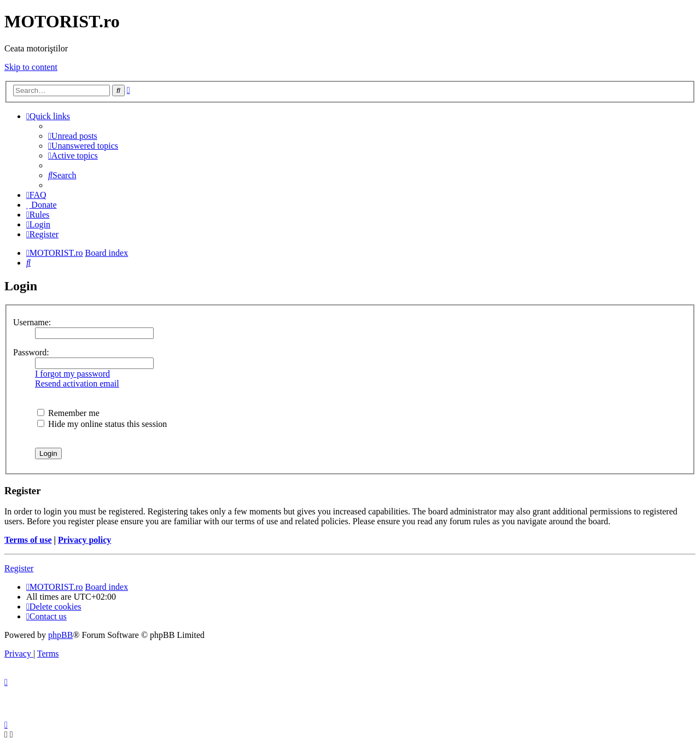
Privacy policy (84, 540)
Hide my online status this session (102, 424)
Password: (31, 352)
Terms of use (28, 540)
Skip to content (31, 67)
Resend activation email (77, 383)
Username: (32, 322)
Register (19, 568)
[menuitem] (73, 136)
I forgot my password (72, 374)
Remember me (68, 413)
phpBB (60, 635)
